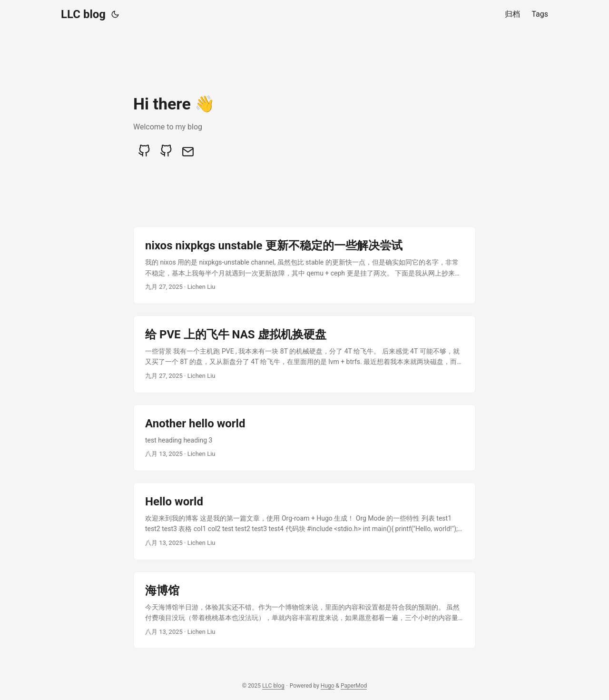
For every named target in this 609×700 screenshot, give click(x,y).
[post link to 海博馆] (304, 610)
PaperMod (354, 686)
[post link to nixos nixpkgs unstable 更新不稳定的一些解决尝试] (304, 265)
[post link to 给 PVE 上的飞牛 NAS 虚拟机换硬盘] (304, 354)
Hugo (328, 686)
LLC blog (83, 14)
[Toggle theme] (115, 14)
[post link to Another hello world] (304, 438)
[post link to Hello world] (304, 521)
